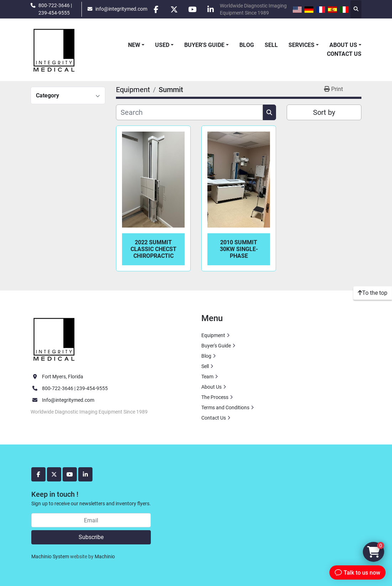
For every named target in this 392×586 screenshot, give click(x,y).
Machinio (105, 556)
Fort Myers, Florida (63, 377)
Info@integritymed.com (68, 400)
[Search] (189, 112)
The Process (215, 397)
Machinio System (50, 556)
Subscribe (91, 537)
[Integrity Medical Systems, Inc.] (54, 338)
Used (162, 45)
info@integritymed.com (121, 9)
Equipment (213, 335)
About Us (343, 45)
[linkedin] (211, 9)
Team (207, 377)
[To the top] (373, 293)
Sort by (324, 112)
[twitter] (174, 9)
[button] (136, 45)
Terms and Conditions (225, 407)
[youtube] (192, 9)
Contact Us (344, 54)
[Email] (91, 520)
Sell (271, 45)
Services (301, 45)
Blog (247, 45)
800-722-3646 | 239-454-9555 (55, 9)
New (134, 45)
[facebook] (156, 9)
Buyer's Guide (204, 45)
